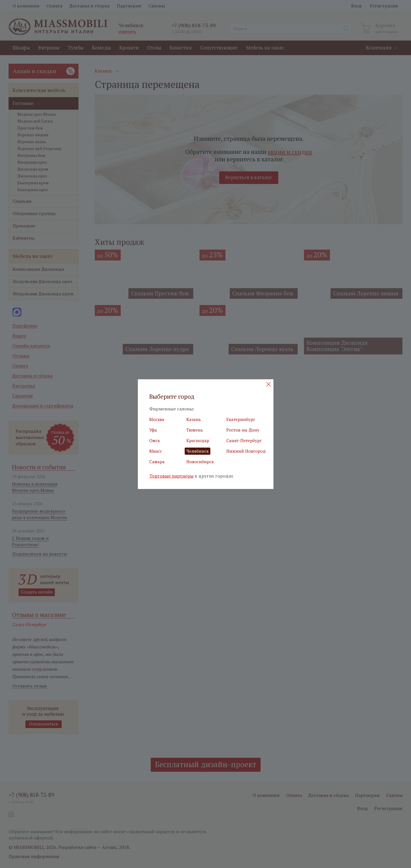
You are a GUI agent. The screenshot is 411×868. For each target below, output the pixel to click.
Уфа (153, 430)
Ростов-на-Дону (243, 430)
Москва (157, 419)
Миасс (156, 451)
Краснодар (198, 440)
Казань (194, 419)
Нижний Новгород (246, 451)
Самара (157, 462)
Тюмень (195, 430)
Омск (155, 440)
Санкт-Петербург (244, 440)
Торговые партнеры (171, 476)
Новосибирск (200, 462)
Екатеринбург (241, 419)
